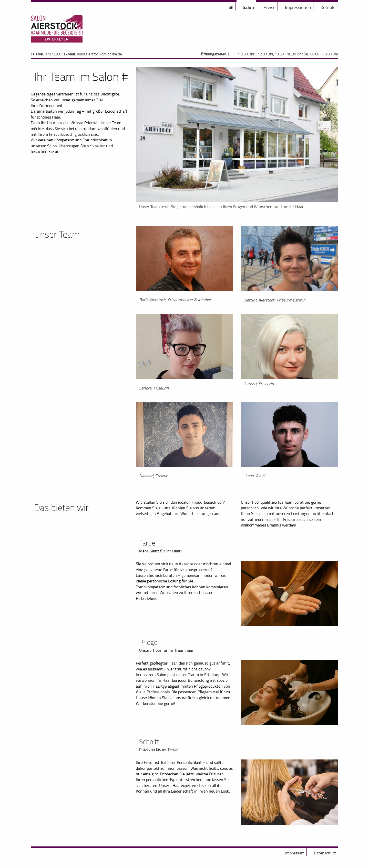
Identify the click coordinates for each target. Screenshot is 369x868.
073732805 (54, 54)
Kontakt (328, 7)
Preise (269, 7)
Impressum (295, 853)
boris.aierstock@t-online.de (99, 54)
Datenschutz (325, 853)
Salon (248, 7)
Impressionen (298, 7)
